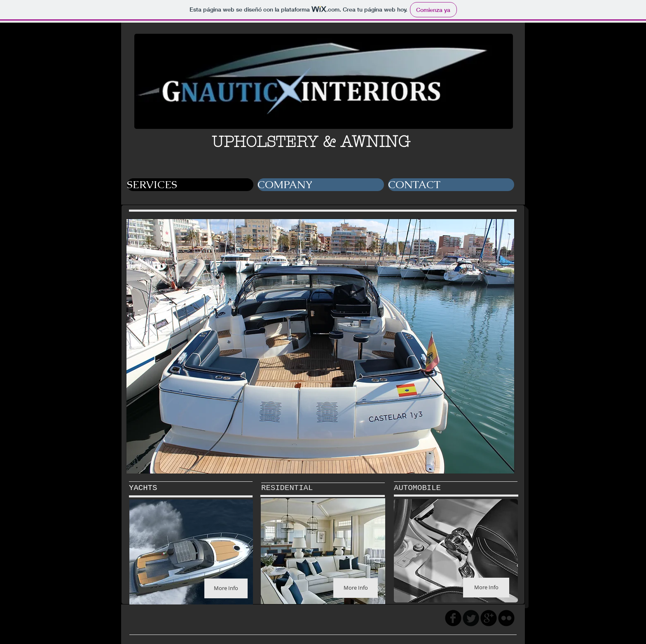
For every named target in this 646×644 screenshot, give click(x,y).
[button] (320, 346)
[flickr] (506, 618)
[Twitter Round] (471, 618)
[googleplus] (489, 618)
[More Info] (226, 588)
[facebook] (453, 618)
